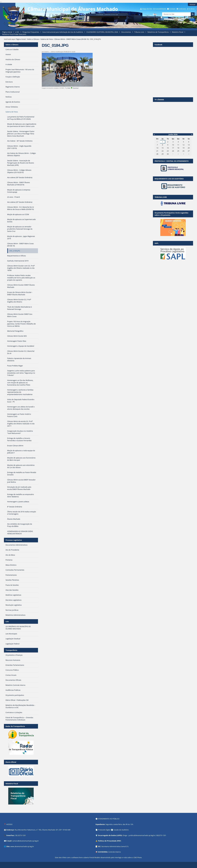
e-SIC (17, 32)
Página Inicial (7, 32)
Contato (172, 9)
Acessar (192, 4)
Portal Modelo (95, 857)
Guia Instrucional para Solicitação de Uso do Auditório (63, 32)
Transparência (11, 650)
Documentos (126, 32)
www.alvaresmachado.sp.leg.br (22, 846)
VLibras (192, 9)
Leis (7, 621)
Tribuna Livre (139, 32)
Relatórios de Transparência (158, 32)
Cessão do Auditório (121, 830)
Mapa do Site (147, 9)
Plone (139, 857)
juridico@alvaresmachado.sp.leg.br (142, 835)
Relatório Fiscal (178, 32)
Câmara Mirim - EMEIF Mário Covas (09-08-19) (72, 39)
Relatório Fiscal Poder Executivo (14, 34)
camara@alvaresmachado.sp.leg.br (26, 841)
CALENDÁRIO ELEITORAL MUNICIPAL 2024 (102, 32)
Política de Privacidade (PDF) (110, 841)
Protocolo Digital (104, 830)
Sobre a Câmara (33, 39)
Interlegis (118, 857)
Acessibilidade (161, 9)
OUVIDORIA (103, 852)
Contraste (182, 9)
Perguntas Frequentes (31, 32)
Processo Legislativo (14, 540)
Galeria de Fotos (47, 39)
